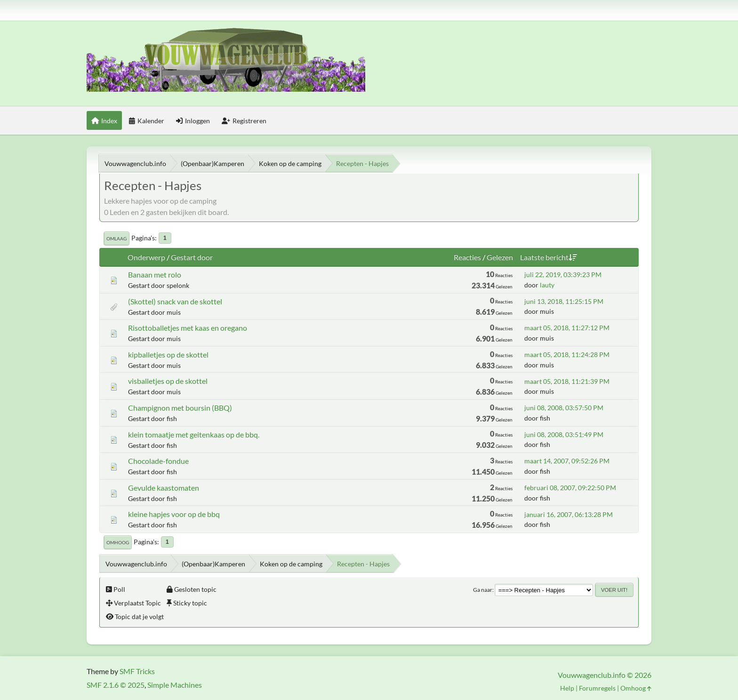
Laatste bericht (549, 257)
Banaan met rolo (155, 274)
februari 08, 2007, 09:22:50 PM (570, 488)
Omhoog (118, 542)
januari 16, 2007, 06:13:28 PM (569, 514)
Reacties (467, 257)
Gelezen (500, 257)
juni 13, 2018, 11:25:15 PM (564, 301)
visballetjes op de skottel (168, 381)
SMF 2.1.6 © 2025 (116, 685)
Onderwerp (146, 257)
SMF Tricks (137, 671)
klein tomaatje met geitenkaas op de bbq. (194, 434)
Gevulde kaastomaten (164, 488)
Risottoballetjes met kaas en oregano (188, 328)
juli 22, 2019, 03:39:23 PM (563, 274)
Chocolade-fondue (158, 461)
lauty (547, 285)
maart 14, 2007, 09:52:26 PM (567, 461)
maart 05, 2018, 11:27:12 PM (567, 328)
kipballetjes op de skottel (168, 354)
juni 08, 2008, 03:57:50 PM (564, 408)
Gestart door (192, 257)
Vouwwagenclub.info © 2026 (605, 675)
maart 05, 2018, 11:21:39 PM (567, 381)
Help (567, 688)
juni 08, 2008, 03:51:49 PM (564, 434)
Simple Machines (175, 685)
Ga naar (483, 590)
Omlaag (116, 239)
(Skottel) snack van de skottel (175, 301)
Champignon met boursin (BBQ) (180, 408)
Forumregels (597, 688)
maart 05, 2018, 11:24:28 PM (567, 354)
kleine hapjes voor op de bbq (174, 514)
